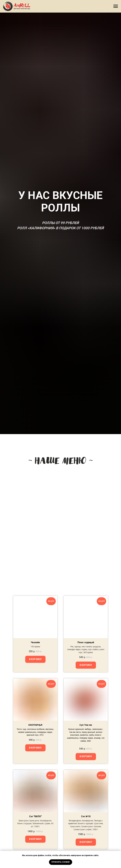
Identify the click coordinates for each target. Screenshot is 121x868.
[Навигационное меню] (116, 6)
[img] (38, 531)
